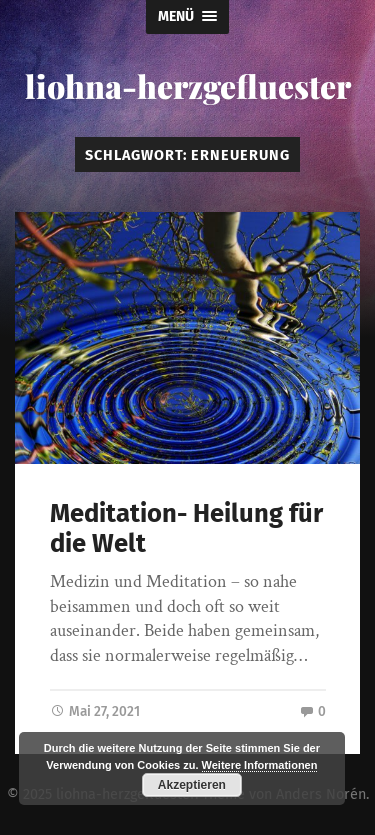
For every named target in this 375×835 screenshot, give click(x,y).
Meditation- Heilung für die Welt (186, 529)
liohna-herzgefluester (188, 85)
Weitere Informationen (260, 765)
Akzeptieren (192, 785)
